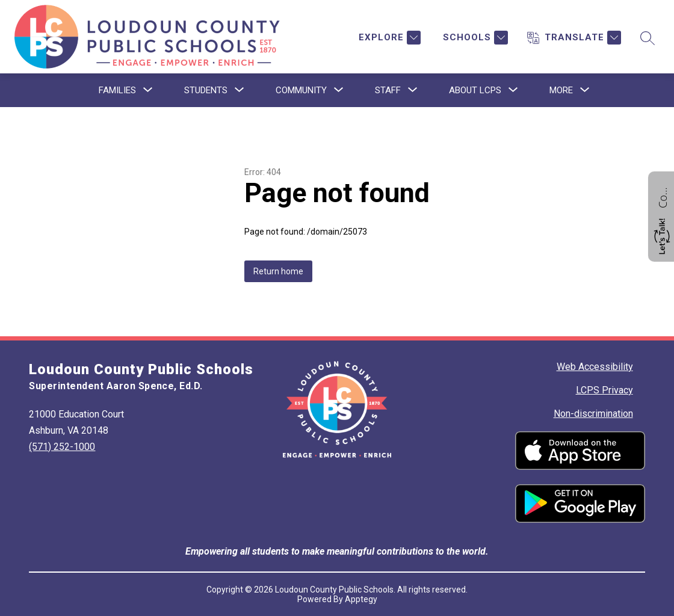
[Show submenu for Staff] (388, 90)
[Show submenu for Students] (206, 90)
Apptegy (361, 599)
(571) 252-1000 (62, 447)
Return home (278, 271)
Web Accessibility (595, 367)
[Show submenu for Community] (301, 90)
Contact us (663, 196)
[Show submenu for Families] (117, 90)
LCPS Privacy (604, 390)
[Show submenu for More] (561, 90)
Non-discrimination (593, 414)
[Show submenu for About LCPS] (475, 90)
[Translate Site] (574, 38)
